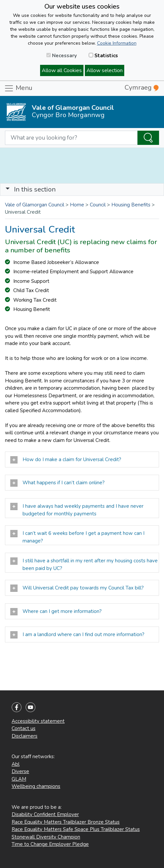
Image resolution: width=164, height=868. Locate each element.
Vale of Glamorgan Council (35, 205)
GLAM (19, 779)
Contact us (24, 728)
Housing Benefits (131, 205)
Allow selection (105, 70)
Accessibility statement (38, 721)
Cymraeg (142, 87)
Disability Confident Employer (45, 814)
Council (98, 205)
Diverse (20, 771)
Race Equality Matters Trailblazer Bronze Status (66, 822)
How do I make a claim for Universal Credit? (66, 460)
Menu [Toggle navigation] (18, 88)
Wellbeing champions (36, 786)
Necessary (62, 56)
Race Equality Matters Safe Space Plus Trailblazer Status (76, 829)
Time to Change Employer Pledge (50, 844)
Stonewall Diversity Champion (46, 837)
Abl (16, 764)
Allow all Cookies (62, 70)
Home (77, 205)
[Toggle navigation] (82, 190)
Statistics (103, 56)
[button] (8, 189)
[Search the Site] (148, 138)
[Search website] (71, 138)
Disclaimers (25, 736)
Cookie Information (117, 43)
